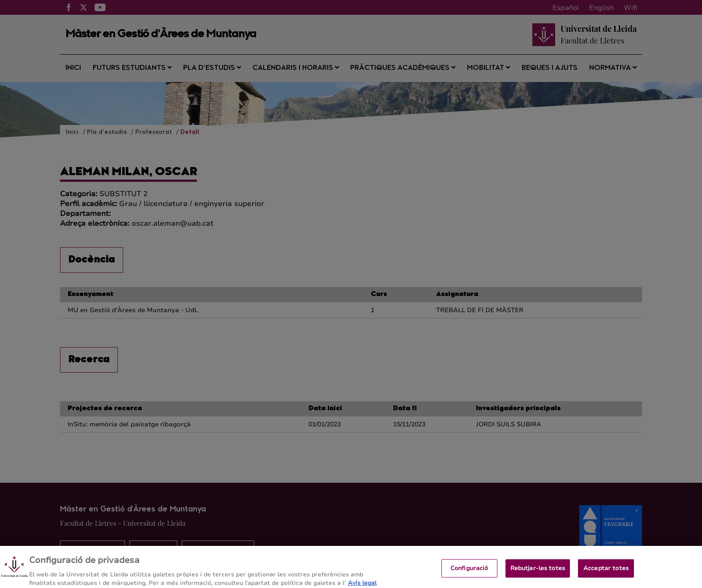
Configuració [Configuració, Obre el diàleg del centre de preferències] (469, 572)
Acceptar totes (606, 572)
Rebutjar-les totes (538, 572)
